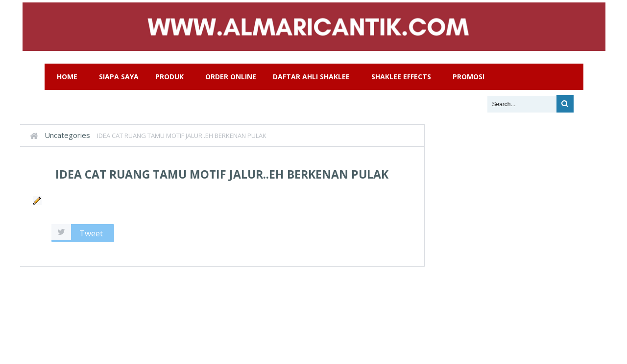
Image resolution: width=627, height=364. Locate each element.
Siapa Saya (119, 77)
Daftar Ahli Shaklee (311, 77)
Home (67, 77)
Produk (169, 77)
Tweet (91, 233)
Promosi (469, 77)
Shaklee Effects (401, 77)
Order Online (231, 77)
